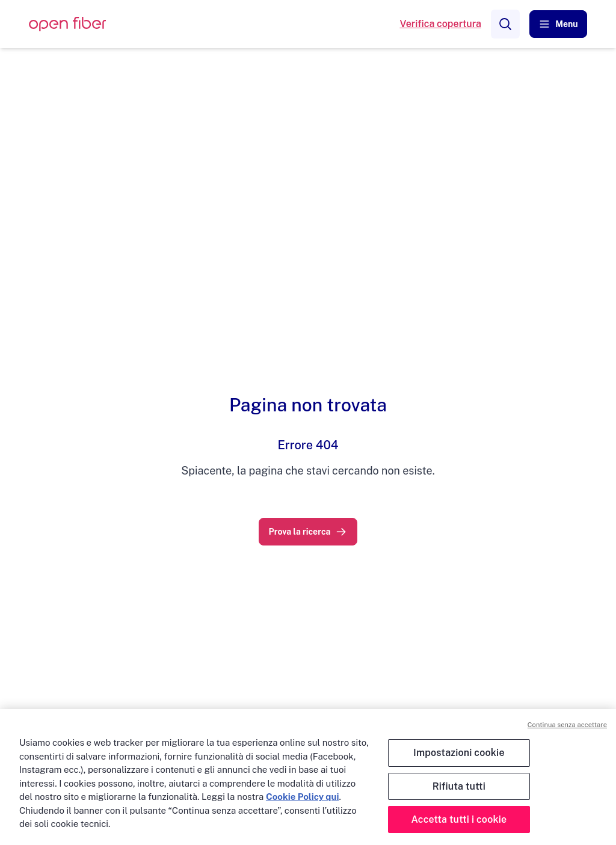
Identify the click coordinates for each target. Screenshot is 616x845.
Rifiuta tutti (459, 786)
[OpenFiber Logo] (67, 24)
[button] (558, 24)
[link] (308, 532)
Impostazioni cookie (459, 753)
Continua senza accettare (567, 725)
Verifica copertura (440, 24)
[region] (308, 777)
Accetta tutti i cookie (459, 819)
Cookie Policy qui (302, 797)
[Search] (505, 24)
